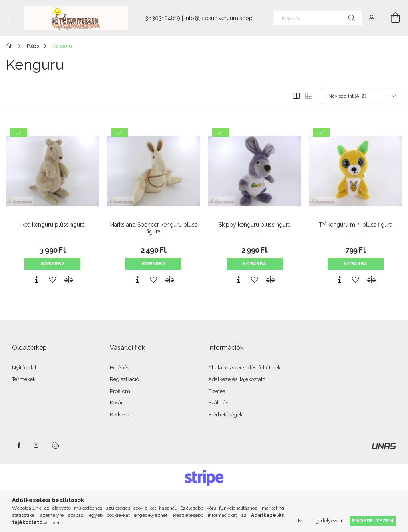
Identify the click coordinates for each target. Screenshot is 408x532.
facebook (19, 445)
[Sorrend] (362, 96)
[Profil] (372, 18)
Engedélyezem (373, 521)
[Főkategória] (10, 46)
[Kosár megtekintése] (391, 18)
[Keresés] (318, 18)
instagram (36, 445)
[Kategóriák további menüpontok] (10, 18)
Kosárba (53, 264)
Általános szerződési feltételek (244, 368)
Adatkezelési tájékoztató (237, 379)
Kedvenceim (125, 415)
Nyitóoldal (24, 368)
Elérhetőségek (225, 415)
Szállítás (218, 403)
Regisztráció (124, 379)
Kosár (116, 403)
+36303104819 (162, 18)
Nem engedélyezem (321, 521)
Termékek (24, 379)
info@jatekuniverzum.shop (219, 18)
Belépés (119, 368)
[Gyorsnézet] (36, 280)
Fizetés (217, 391)
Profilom (120, 391)
